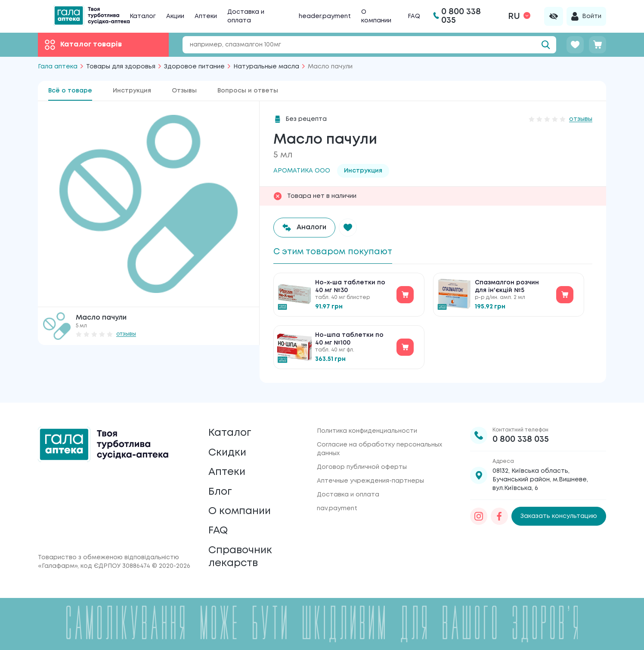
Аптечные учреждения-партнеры (370, 476)
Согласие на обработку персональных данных (379, 444)
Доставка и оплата (348, 490)
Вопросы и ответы (248, 91)
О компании (241, 509)
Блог (220, 489)
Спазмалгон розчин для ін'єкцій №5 (507, 287)
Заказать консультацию (559, 511)
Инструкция (132, 91)
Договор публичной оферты (362, 462)
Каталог (143, 16)
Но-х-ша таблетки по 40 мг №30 (350, 287)
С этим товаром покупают (335, 252)
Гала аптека (58, 67)
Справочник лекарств (241, 556)
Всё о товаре (70, 91)
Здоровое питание (194, 67)
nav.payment (337, 503)
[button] (349, 228)
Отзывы (184, 91)
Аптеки (206, 16)
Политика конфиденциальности (367, 426)
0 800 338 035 (521, 434)
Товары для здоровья (121, 67)
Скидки (228, 448)
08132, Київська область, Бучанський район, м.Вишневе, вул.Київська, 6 (540, 474)
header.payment (325, 16)
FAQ (414, 16)
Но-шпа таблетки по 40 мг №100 (349, 340)
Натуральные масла (266, 67)
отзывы (126, 334)
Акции (175, 16)
